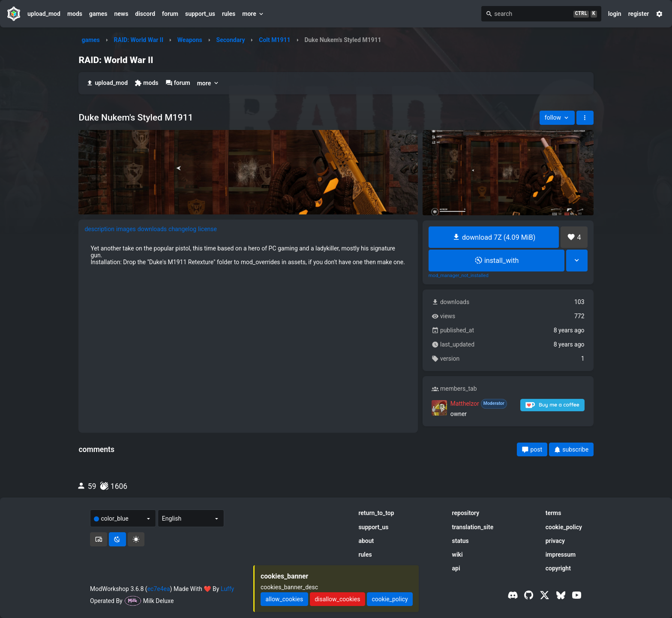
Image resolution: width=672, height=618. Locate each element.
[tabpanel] (248, 255)
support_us (200, 14)
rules (229, 14)
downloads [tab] (152, 229)
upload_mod (44, 14)
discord (145, 14)
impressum (561, 555)
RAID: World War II (139, 40)
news (121, 14)
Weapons (190, 40)
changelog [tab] (182, 229)
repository (466, 513)
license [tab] (207, 229)
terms (553, 513)
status (460, 541)
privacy (555, 541)
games (98, 14)
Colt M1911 (274, 40)
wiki (457, 555)
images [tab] (126, 229)
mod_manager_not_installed (459, 276)
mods (75, 14)
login (615, 14)
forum (170, 14)
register (639, 14)
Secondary (231, 40)
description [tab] (99, 229)
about (366, 541)
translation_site (473, 527)
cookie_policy (564, 527)
